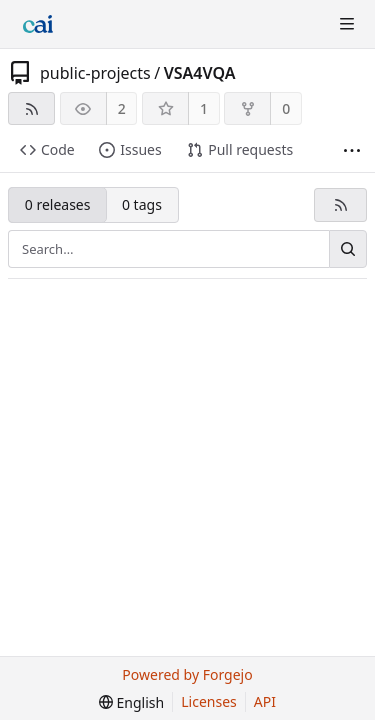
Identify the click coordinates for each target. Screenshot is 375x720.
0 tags (142, 204)
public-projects (95, 73)
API (265, 701)
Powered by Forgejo (187, 674)
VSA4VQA (200, 73)
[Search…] (348, 249)
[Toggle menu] (347, 24)
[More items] (352, 150)
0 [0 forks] (286, 108)
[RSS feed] (31, 108)
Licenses (209, 701)
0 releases (58, 204)
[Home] (38, 24)
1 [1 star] (204, 108)
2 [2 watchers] (122, 108)
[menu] (131, 702)
